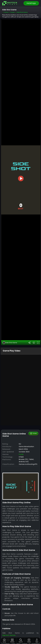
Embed (33, 412)
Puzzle (21, 433)
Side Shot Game (10, 321)
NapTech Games (9, 614)
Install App (31, 3)
